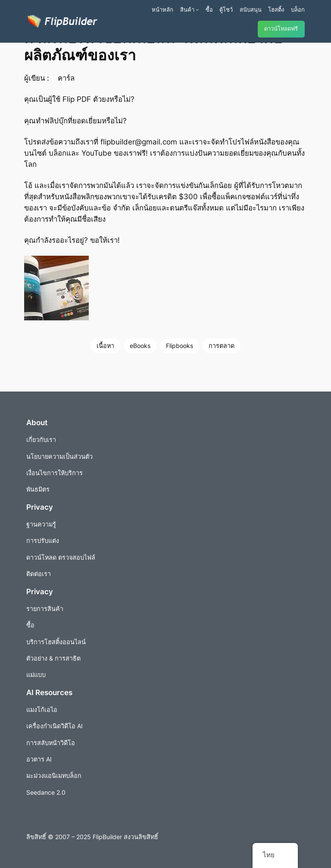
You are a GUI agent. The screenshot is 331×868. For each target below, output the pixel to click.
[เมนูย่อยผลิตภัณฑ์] (197, 9)
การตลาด (222, 346)
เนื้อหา (105, 346)
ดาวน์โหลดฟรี (281, 29)
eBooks (140, 346)
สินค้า (187, 9)
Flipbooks (180, 346)
